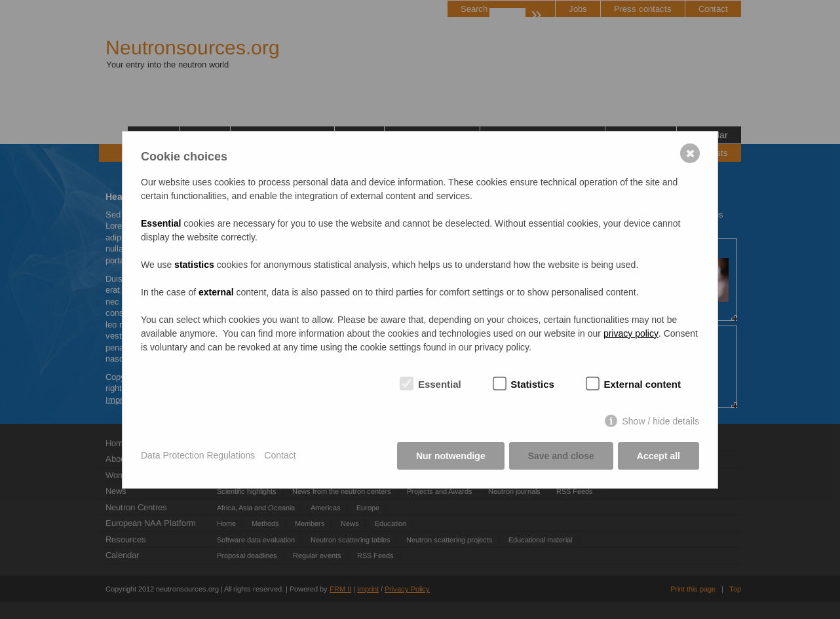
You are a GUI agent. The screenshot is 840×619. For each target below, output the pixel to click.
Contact (280, 455)
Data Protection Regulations (198, 455)
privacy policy (631, 333)
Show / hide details (660, 421)
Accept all (659, 456)
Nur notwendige (451, 456)
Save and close (561, 456)
